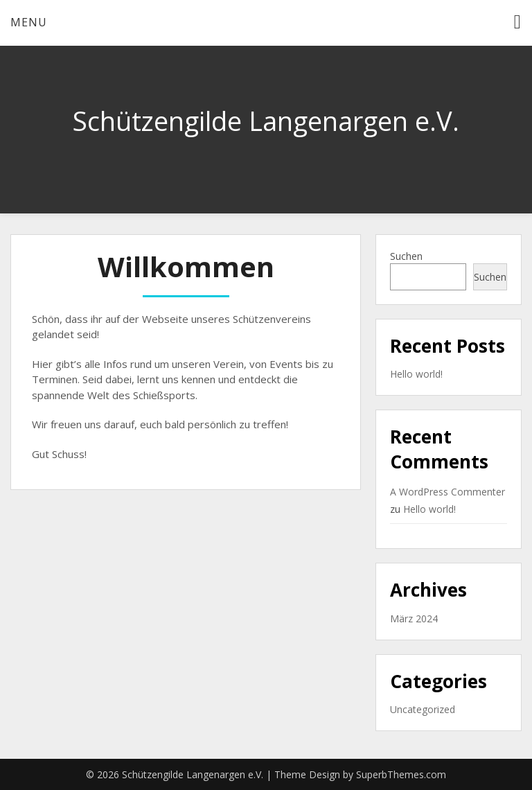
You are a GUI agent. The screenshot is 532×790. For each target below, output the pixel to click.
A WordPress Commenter (447, 492)
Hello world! (416, 374)
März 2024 (414, 618)
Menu (29, 22)
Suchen (406, 256)
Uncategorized (423, 709)
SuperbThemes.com (401, 774)
